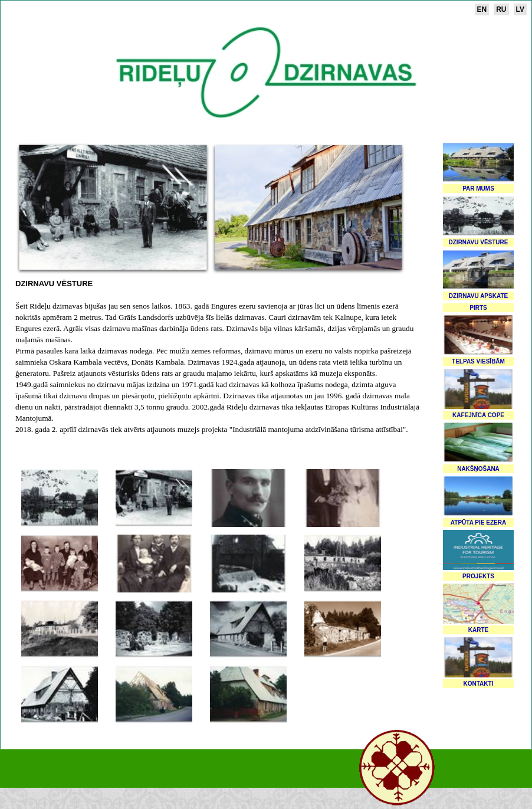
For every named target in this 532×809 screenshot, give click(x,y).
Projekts (478, 576)
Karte (478, 630)
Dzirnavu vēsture (479, 242)
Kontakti (479, 684)
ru (501, 9)
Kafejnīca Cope (478, 415)
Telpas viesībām (478, 361)
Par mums (478, 189)
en (482, 9)
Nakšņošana (478, 469)
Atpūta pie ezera (478, 523)
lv (520, 9)
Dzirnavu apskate (478, 296)
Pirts (478, 308)
